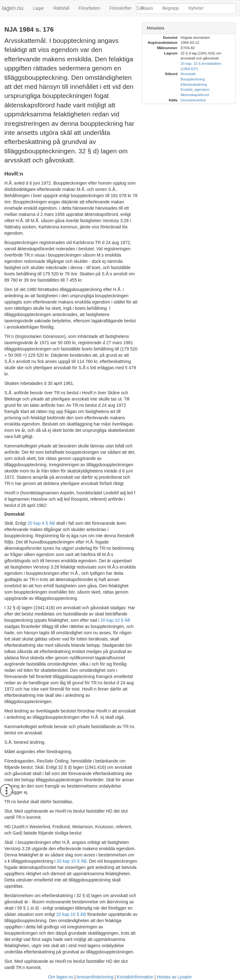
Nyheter (196, 8)
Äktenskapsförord (195, 95)
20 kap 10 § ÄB (115, 620)
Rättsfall (61, 8)
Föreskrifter (120, 8)
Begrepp (171, 8)
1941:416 (44, 608)
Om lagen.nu (61, 977)
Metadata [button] (156, 28)
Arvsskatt (188, 74)
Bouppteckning (193, 79)
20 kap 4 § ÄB (41, 523)
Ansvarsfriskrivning (95, 977)
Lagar (38, 8)
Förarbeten (89, 8)
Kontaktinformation (135, 977)
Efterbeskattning (194, 84)
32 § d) (14, 608)
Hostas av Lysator (174, 977)
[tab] (189, 28)
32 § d (186, 53)
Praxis (147, 8)
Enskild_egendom (195, 89)
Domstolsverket (193, 100)
